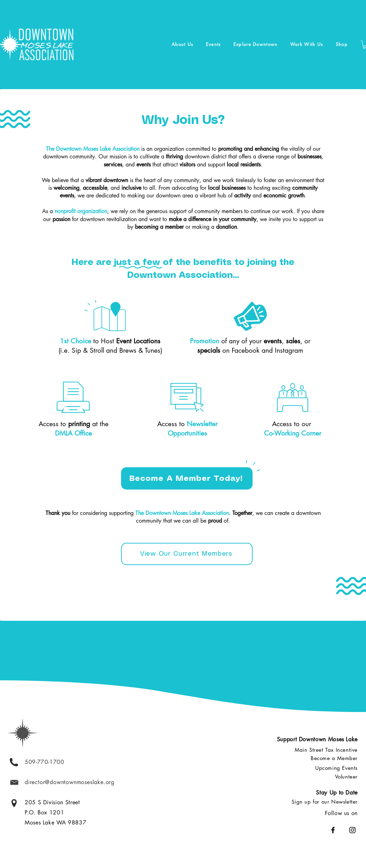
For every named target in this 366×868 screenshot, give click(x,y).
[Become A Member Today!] (187, 478)
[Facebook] (333, 830)
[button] (182, 44)
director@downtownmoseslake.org (70, 782)
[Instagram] (352, 830)
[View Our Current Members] (187, 554)
